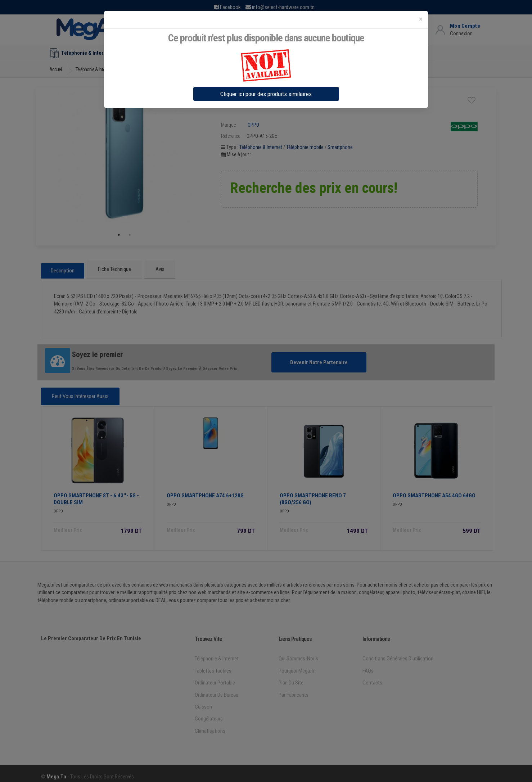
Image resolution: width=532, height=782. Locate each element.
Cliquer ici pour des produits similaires (266, 94)
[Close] (421, 19)
